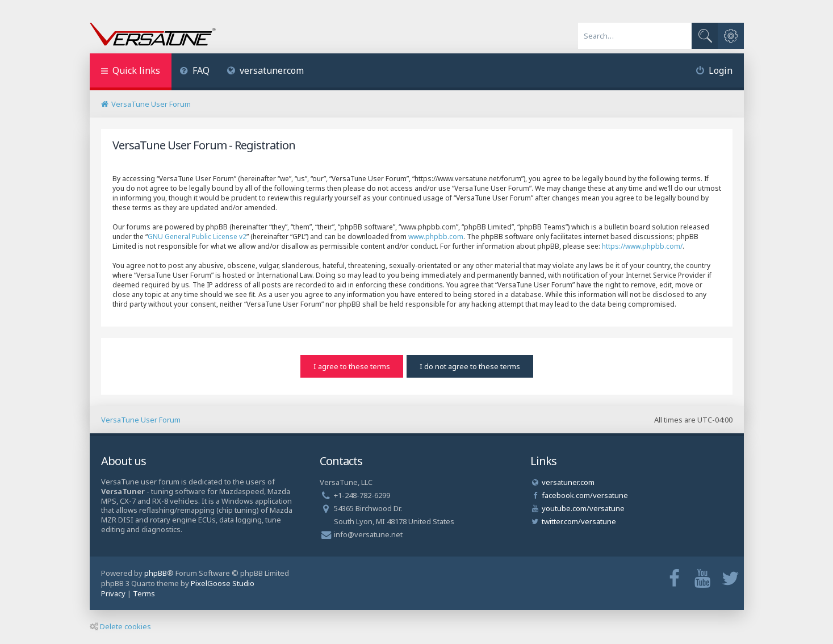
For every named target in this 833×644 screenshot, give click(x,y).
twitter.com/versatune (579, 521)
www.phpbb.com (436, 237)
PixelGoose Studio (223, 583)
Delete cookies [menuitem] (120, 626)
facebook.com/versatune (585, 495)
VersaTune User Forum (141, 420)
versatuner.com (265, 70)
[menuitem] (195, 72)
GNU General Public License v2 (197, 237)
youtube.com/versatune (583, 508)
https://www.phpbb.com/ (642, 246)
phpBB (156, 573)
